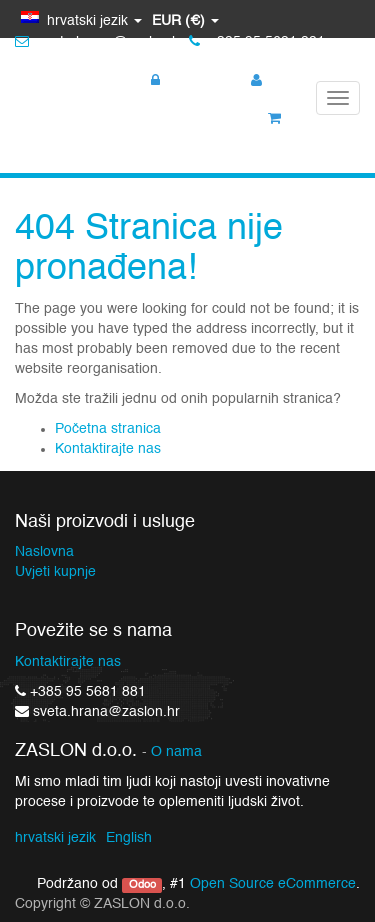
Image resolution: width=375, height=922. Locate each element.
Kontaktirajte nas (108, 449)
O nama (176, 752)
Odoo (142, 885)
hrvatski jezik (55, 838)
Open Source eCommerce (273, 884)
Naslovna (44, 552)
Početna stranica (108, 429)
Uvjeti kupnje (55, 572)
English (129, 838)
